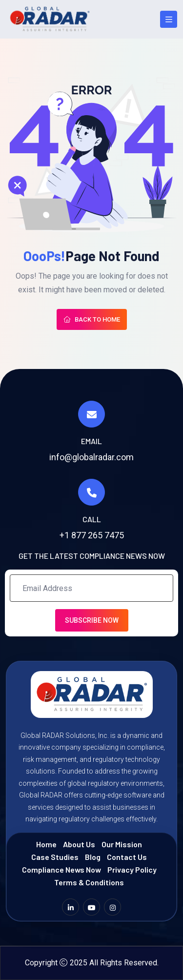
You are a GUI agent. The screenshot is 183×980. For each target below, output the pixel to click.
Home (46, 844)
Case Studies (55, 857)
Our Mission (122, 844)
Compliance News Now (61, 869)
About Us (79, 844)
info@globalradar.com (91, 457)
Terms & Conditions (89, 882)
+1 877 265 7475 (92, 535)
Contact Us (127, 857)
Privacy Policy (132, 869)
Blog (93, 857)
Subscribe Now (92, 620)
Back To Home (92, 319)
